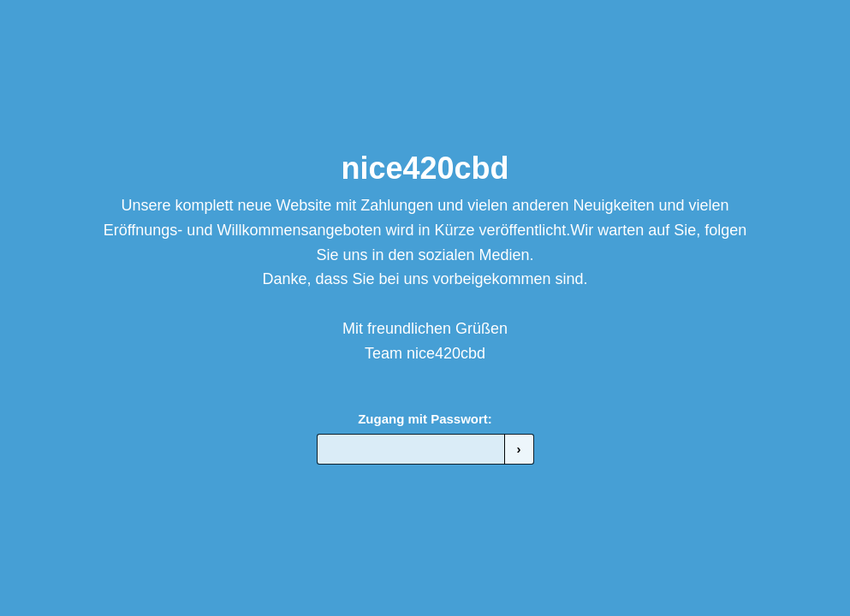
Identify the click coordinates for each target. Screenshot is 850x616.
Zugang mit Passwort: (425, 419)
